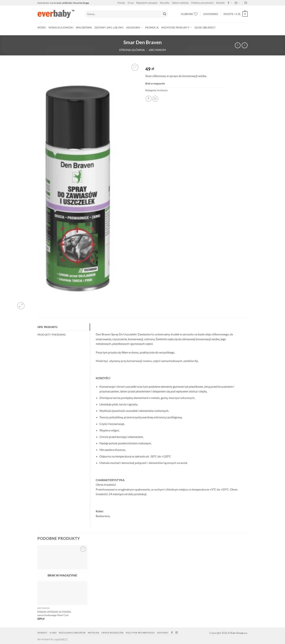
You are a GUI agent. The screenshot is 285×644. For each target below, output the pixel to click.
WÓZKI (42, 28)
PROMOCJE (152, 28)
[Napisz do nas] (246, 3)
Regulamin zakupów (147, 3)
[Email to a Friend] (155, 99)
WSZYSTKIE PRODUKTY (177, 27)
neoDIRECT (61, 639)
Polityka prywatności (202, 3)
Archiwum (157, 50)
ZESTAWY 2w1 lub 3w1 (109, 28)
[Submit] (165, 14)
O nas (131, 3)
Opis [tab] (40, 327)
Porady (121, 3)
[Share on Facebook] (149, 99)
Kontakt (220, 3)
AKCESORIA (134, 27)
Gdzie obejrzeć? (205, 28)
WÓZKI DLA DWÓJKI (61, 28)
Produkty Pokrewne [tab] (52, 335)
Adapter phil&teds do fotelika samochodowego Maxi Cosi (54, 613)
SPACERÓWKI (84, 28)
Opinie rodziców (180, 3)
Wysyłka (165, 3)
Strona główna (132, 50)
